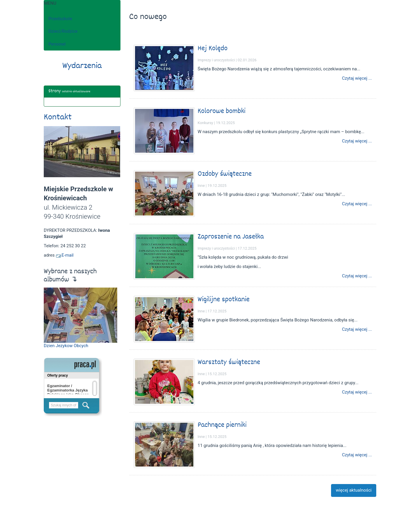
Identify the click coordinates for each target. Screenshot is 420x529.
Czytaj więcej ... (357, 78)
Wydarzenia (82, 66)
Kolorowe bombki (222, 111)
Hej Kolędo (213, 49)
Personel (57, 44)
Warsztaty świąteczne (229, 362)
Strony (55, 91)
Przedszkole (60, 19)
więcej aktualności (354, 490)
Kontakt (58, 118)
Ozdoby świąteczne (225, 174)
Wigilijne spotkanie (224, 300)
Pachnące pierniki (222, 425)
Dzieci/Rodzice (63, 31)
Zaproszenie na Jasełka (231, 237)
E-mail (65, 255)
